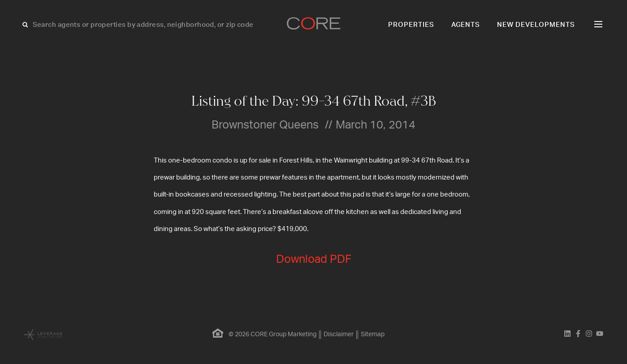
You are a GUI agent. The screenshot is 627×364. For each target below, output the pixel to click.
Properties (411, 25)
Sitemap (373, 334)
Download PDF (314, 259)
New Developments (536, 25)
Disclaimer (339, 334)
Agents (466, 25)
